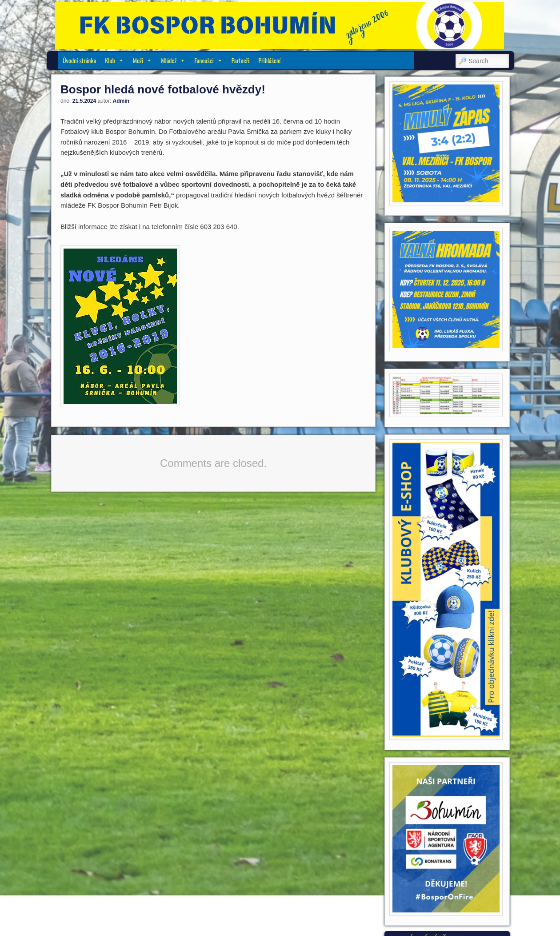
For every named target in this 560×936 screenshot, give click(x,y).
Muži (142, 60)
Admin (121, 101)
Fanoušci (208, 60)
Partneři (241, 60)
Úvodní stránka (79, 60)
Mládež (173, 60)
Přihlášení (269, 60)
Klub (114, 60)
